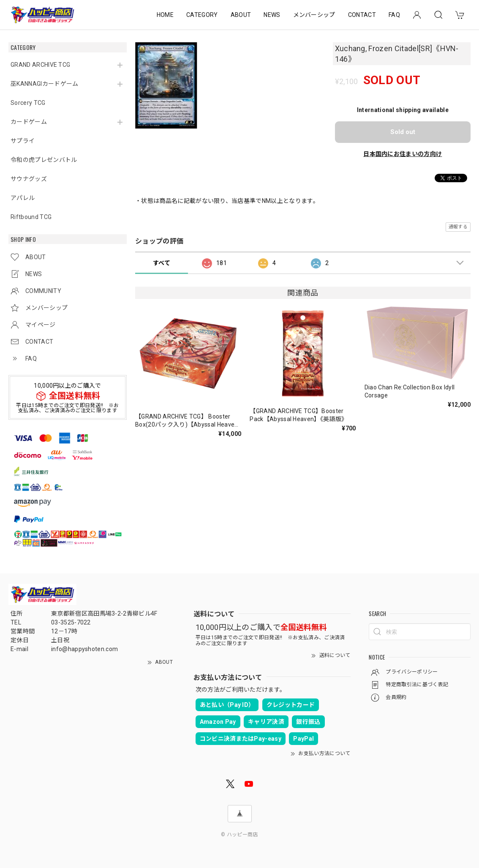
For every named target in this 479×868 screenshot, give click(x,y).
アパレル (23, 198)
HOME (165, 15)
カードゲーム (29, 122)
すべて (162, 263)
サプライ (23, 141)
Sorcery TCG (28, 103)
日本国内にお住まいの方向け (403, 154)
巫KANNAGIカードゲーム (44, 84)
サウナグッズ (29, 179)
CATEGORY (202, 15)
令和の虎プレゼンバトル (44, 160)
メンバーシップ (314, 15)
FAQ (394, 15)
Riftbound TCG (31, 217)
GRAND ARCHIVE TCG (40, 65)
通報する (458, 227)
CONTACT (362, 15)
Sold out (403, 132)
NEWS (272, 15)
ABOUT (241, 15)
